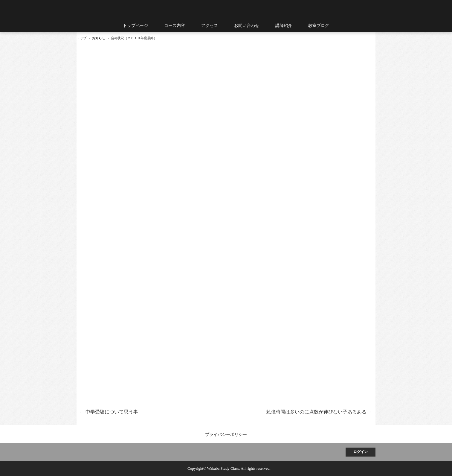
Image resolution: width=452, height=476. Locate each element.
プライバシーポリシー (226, 435)
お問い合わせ (247, 26)
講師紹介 (284, 26)
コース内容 (175, 26)
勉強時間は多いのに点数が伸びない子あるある (319, 412)
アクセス (210, 26)
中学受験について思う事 (109, 412)
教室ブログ (319, 26)
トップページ (135, 26)
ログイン (361, 452)
